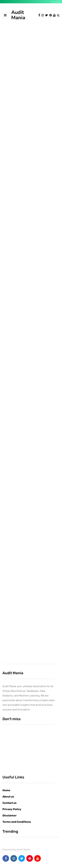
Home (6, 790)
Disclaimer (10, 815)
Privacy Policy (12, 809)
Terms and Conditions (17, 822)
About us (8, 797)
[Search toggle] (58, 15)
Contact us (10, 803)
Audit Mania (18, 15)
